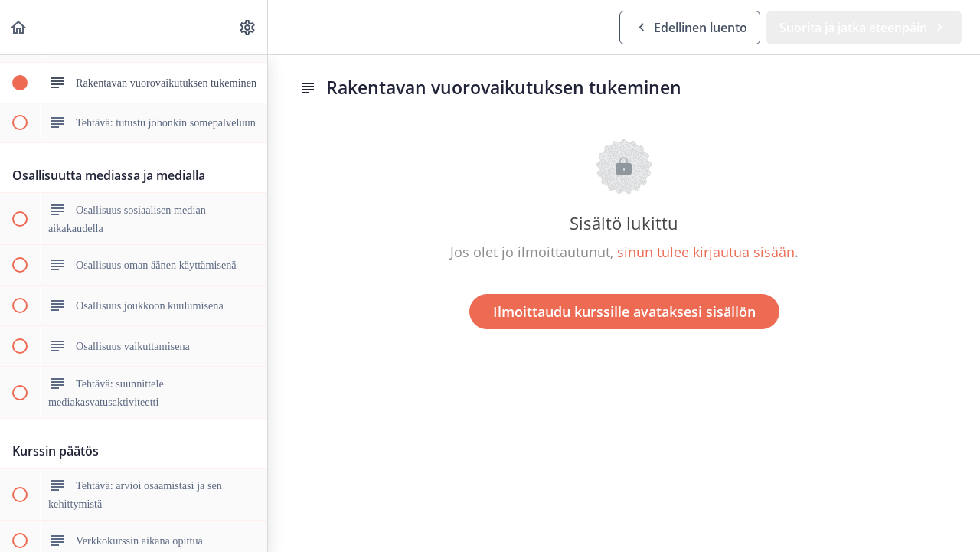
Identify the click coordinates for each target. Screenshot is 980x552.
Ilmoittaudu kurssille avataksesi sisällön (624, 312)
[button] (19, 27)
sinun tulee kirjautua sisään (706, 252)
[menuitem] (248, 27)
